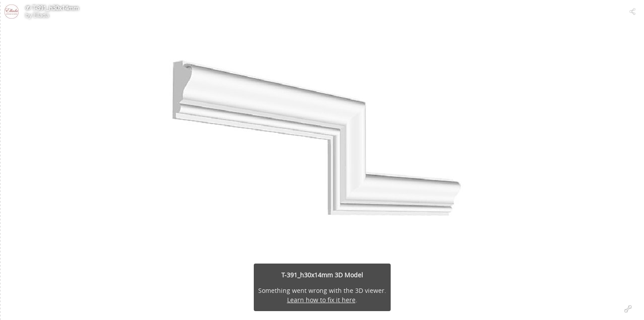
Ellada (41, 15)
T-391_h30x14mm (56, 8)
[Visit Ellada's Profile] (12, 12)
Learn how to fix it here (321, 300)
